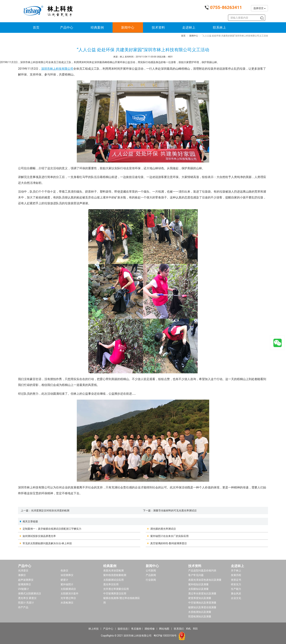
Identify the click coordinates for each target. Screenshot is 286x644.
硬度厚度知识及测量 (200, 598)
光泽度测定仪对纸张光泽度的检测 (50, 510)
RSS (195, 629)
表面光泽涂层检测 (113, 570)
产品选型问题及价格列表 (202, 570)
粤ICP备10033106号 (165, 636)
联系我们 (179, 629)
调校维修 (150, 629)
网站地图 (164, 629)
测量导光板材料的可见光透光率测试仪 (175, 510)
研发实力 (236, 584)
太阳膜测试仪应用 (113, 580)
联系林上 (219, 27)
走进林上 (189, 27)
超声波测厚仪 (26, 580)
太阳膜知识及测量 (198, 589)
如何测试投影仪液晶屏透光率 (39, 536)
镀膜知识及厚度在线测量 (202, 607)
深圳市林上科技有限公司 (57, 69)
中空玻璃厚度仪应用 (115, 593)
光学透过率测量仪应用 (116, 589)
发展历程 (236, 575)
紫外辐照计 (67, 584)
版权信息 (123, 629)
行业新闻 (151, 580)
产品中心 (67, 27)
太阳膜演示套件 (69, 593)
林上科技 (94, 629)
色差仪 (64, 570)
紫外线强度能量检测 (115, 575)
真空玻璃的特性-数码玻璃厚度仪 (169, 543)
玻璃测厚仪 (24, 584)
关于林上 (236, 570)
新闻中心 (128, 27)
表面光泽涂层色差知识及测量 (205, 580)
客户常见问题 (196, 575)
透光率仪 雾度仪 (27, 598)
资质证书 (236, 580)
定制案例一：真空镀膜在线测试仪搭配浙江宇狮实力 (52, 529)
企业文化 (236, 598)
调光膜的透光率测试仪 (163, 529)
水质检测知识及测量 (200, 612)
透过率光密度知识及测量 (202, 593)
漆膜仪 (22, 575)
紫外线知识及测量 (198, 584)
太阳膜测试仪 (68, 589)
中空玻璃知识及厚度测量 (202, 603)
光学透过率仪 (68, 598)
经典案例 (97, 27)
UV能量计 (24, 589)
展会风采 (236, 593)
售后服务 (136, 629)
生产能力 (236, 589)
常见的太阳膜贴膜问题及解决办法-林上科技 (47, 543)
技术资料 (158, 27)
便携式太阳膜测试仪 (30, 593)
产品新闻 (151, 575)
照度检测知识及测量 (200, 616)
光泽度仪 (23, 570)
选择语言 (259, 8)
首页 (36, 27)
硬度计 (64, 580)
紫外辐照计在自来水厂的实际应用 (169, 536)
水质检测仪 (67, 603)
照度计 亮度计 (26, 603)
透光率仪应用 (111, 584)
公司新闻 (151, 570)
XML (189, 629)
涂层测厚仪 (67, 575)
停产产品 (23, 607)
